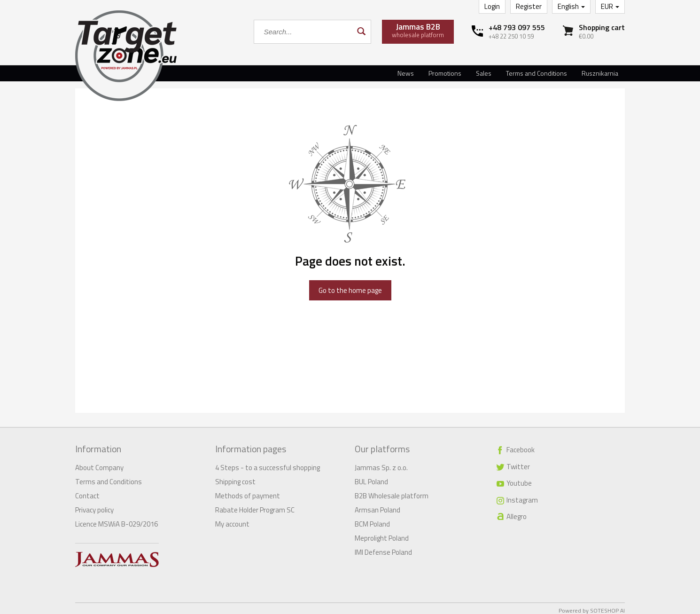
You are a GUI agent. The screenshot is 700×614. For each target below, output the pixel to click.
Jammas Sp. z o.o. (381, 463)
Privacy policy (94, 506)
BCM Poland (372, 520)
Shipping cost (235, 477)
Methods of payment (248, 492)
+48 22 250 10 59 (511, 36)
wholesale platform (418, 30)
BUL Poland (371, 477)
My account (232, 520)
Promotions (445, 73)
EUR (610, 6)
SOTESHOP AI (607, 606)
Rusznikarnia (600, 73)
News (406, 73)
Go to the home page (350, 290)
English (571, 6)
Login (492, 6)
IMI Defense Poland (383, 548)
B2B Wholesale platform (392, 492)
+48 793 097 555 (517, 27)
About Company (99, 463)
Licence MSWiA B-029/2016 (117, 520)
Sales (484, 73)
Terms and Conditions (537, 73)
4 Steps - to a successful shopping (268, 463)
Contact (87, 492)
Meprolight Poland (382, 534)
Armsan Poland (377, 506)
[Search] (361, 32)
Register (529, 6)
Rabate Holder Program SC (255, 506)
